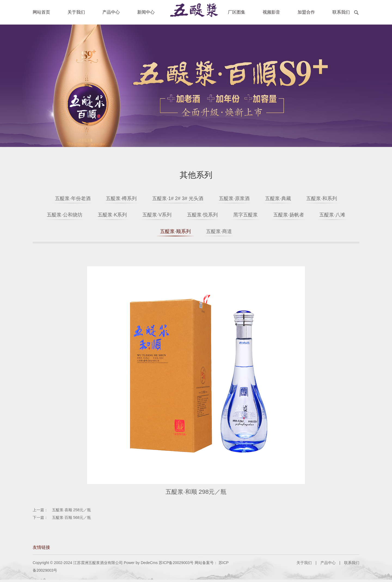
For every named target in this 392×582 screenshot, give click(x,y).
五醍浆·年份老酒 (61, 198)
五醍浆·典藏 (285, 198)
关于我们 (76, 12)
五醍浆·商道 (244, 233)
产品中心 (111, 12)
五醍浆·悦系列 (225, 216)
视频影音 (271, 12)
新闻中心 (146, 12)
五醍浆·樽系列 (114, 198)
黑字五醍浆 (273, 216)
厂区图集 (237, 12)
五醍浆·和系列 (333, 198)
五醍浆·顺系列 (196, 233)
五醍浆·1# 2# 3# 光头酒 (176, 198)
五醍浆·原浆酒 (236, 198)
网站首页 (41, 12)
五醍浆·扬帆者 (321, 216)
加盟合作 (306, 12)
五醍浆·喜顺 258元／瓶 (71, 512)
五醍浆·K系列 (126, 216)
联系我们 (341, 12)
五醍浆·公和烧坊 (74, 216)
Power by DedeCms (141, 565)
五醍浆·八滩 (148, 233)
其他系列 (196, 175)
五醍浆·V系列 (175, 216)
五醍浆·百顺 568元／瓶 (71, 520)
